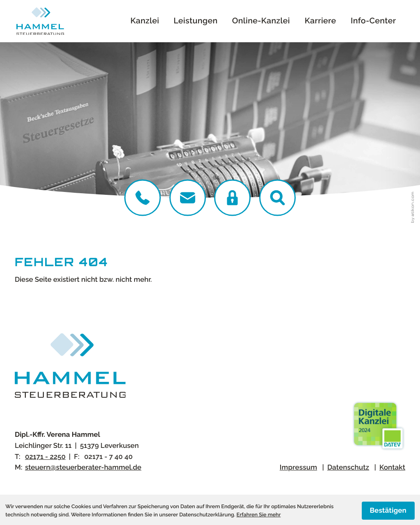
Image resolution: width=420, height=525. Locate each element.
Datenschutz (348, 467)
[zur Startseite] (40, 21)
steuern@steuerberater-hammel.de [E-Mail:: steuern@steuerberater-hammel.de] (83, 467)
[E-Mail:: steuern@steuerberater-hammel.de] (188, 197)
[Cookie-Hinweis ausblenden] (388, 511)
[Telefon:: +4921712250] (143, 197)
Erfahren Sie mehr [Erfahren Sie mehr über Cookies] (259, 515)
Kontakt (392, 467)
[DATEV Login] (232, 197)
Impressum (298, 467)
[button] (277, 197)
